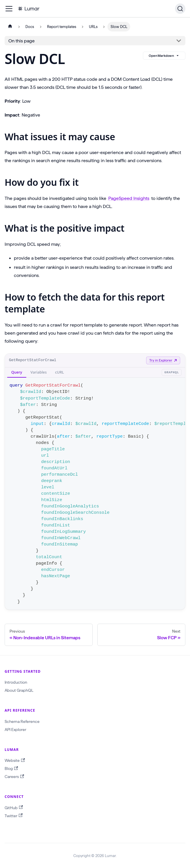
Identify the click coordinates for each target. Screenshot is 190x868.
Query (17, 372)
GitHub (14, 808)
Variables (39, 372)
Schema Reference (22, 721)
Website (15, 761)
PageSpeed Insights (129, 198)
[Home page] (10, 27)
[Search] (180, 9)
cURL (60, 372)
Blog (11, 769)
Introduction (16, 682)
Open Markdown (164, 56)
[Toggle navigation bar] (9, 9)
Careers (14, 777)
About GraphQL (19, 690)
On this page (22, 41)
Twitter (14, 816)
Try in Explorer (163, 360)
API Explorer (15, 730)
